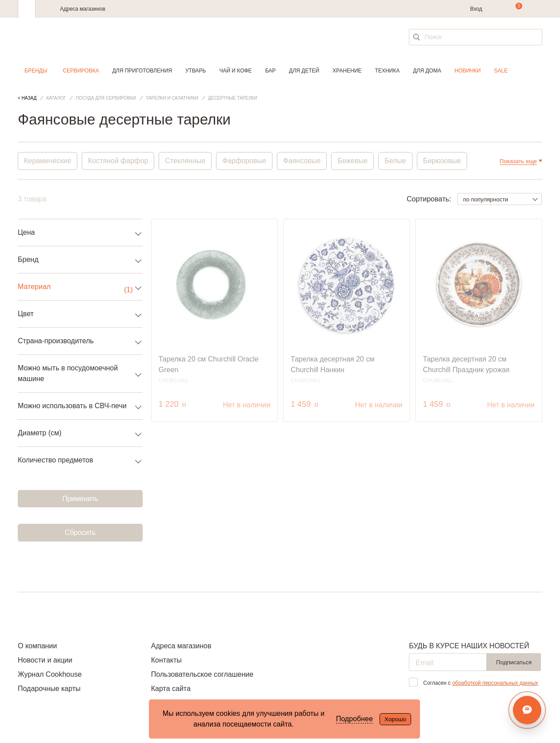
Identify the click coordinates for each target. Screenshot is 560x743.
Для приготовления (142, 71)
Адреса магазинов (83, 9)
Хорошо (395, 719)
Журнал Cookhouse (50, 674)
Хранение (347, 71)
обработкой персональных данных (495, 683)
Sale (501, 71)
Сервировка (81, 71)
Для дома (427, 71)
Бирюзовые (442, 161)
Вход (476, 9)
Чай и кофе (235, 71)
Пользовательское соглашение (202, 674)
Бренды (36, 71)
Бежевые (352, 161)
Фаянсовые (302, 161)
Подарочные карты (49, 689)
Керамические (48, 161)
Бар (271, 71)
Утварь (196, 71)
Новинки (468, 71)
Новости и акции (45, 660)
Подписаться (514, 662)
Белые (395, 161)
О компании (37, 646)
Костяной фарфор (118, 161)
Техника (388, 71)
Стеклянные (185, 161)
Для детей (304, 71)
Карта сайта (171, 689)
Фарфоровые (244, 161)
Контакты (166, 660)
